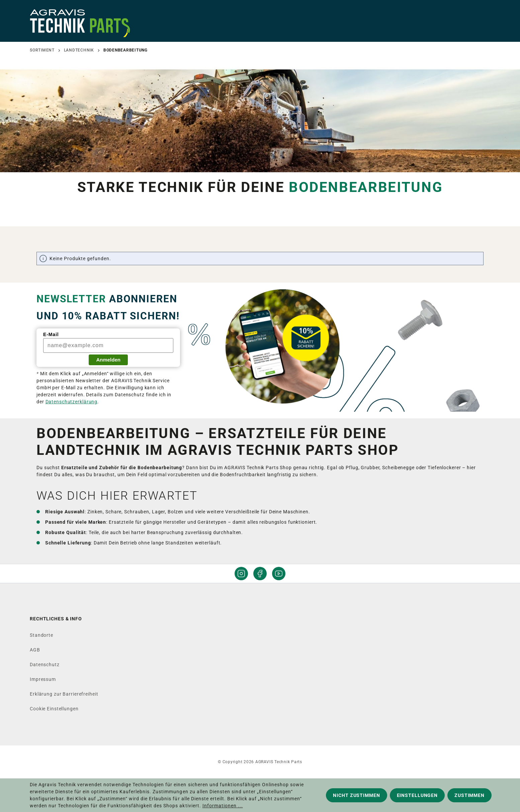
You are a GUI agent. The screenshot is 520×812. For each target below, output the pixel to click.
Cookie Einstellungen (54, 709)
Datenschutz (45, 665)
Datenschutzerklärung (72, 402)
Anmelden (108, 360)
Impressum (43, 679)
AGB (35, 650)
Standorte (41, 635)
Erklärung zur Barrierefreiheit (64, 694)
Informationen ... (223, 806)
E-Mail (51, 334)
